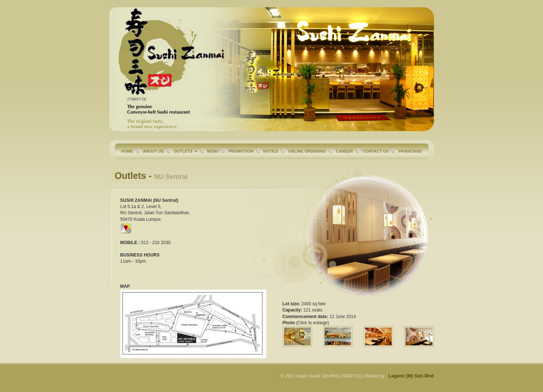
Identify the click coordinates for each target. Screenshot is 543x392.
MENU (213, 151)
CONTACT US (376, 151)
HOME (127, 151)
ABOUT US (153, 151)
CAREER (344, 151)
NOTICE (271, 151)
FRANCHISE (410, 151)
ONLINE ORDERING (307, 151)
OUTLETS (185, 151)
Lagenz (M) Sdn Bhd (411, 376)
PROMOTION (241, 151)
